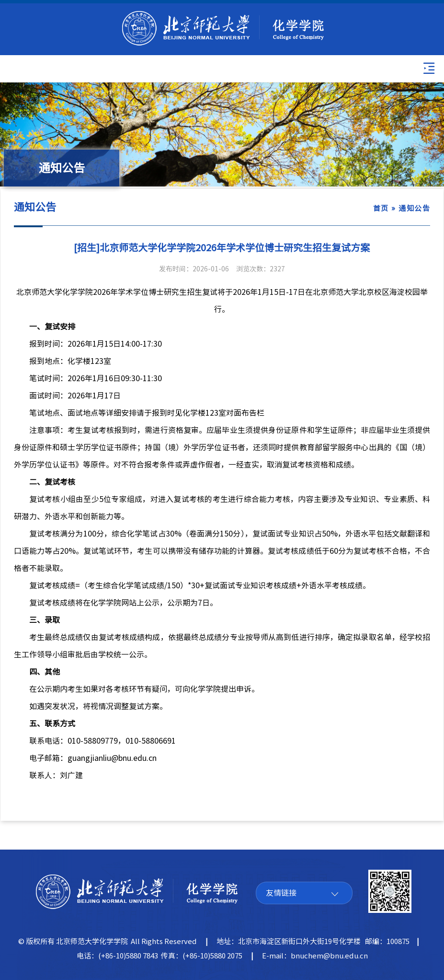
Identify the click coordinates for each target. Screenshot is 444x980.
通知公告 (414, 208)
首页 (381, 208)
